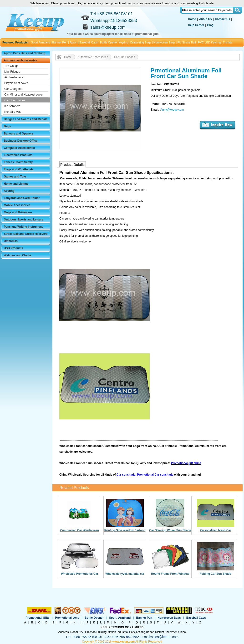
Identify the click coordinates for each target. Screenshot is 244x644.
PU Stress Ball (186, 43)
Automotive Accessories (20, 60)
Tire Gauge (11, 66)
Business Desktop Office (21, 141)
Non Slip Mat (13, 112)
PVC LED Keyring (209, 43)
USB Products (13, 248)
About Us (205, 19)
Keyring (9, 191)
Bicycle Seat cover (16, 83)
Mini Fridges (12, 72)
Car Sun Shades (15, 100)
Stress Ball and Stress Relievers (26, 234)
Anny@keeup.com (172, 110)
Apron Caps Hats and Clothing (25, 53)
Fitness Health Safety (18, 162)
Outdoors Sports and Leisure (24, 220)
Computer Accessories (19, 148)
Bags (7, 126)
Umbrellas (11, 241)
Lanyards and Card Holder (22, 198)
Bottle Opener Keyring (114, 43)
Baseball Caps (89, 43)
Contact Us (222, 19)
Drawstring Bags (141, 43)
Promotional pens (67, 618)
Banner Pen (60, 43)
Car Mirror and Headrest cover (24, 95)
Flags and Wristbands (19, 169)
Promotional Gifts (38, 618)
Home (192, 19)
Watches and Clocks (18, 255)
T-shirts (227, 43)
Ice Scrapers (12, 106)
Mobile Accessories (17, 205)
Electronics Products (18, 155)
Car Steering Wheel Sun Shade (170, 530)
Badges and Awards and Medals (26, 119)
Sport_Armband (120, 618)
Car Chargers (13, 89)
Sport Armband (41, 43)
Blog (210, 25)
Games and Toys (15, 177)
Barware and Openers (19, 134)
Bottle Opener (94, 618)
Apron (73, 43)
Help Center (196, 25)
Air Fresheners (14, 77)
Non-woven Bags (164, 43)
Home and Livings (16, 184)
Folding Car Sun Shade (215, 574)
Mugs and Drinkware (18, 212)
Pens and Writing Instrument (23, 227)
